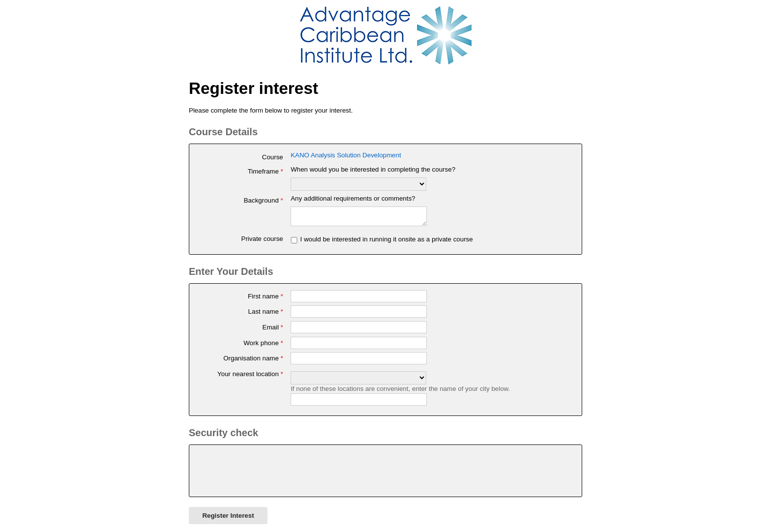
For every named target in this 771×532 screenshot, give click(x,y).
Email (273, 330)
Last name (266, 314)
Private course (262, 242)
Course (273, 157)
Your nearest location (250, 377)
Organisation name (253, 361)
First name (266, 299)
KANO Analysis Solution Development (346, 155)
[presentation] (270, 474)
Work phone (263, 346)
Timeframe (266, 171)
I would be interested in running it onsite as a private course (386, 242)
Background (264, 200)
